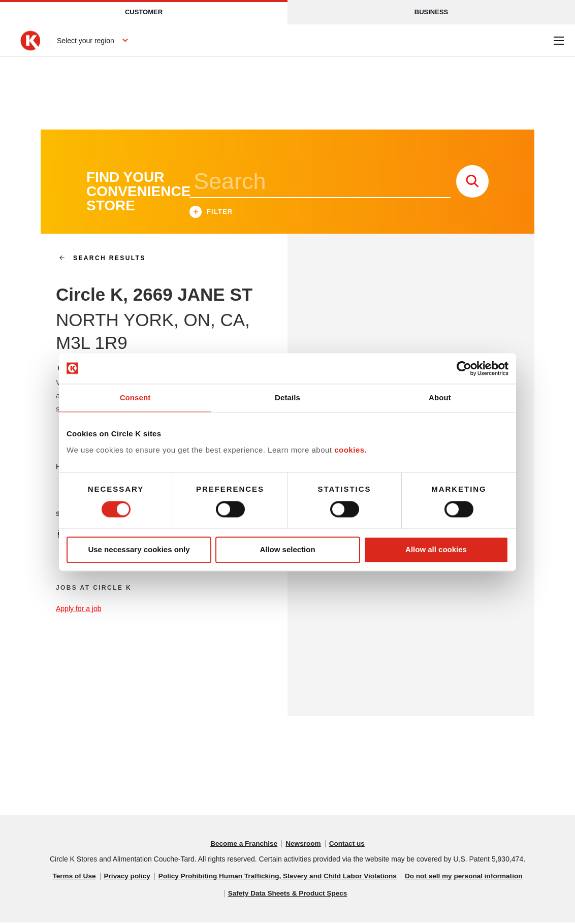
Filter (211, 214)
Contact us (348, 845)
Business (431, 12)
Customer (144, 12)
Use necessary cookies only (139, 550)
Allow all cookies (436, 550)
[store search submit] (472, 183)
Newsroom (304, 845)
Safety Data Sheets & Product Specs (287, 895)
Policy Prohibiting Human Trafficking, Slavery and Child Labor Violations (277, 878)
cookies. (350, 450)
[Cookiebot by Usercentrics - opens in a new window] (464, 368)
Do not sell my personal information (469, 878)
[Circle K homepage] (30, 41)
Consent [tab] (135, 397)
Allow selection (287, 550)
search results (98, 260)
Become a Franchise (243, 845)
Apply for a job (79, 610)
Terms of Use (68, 878)
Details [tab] (287, 397)
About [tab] (440, 397)
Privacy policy (122, 878)
